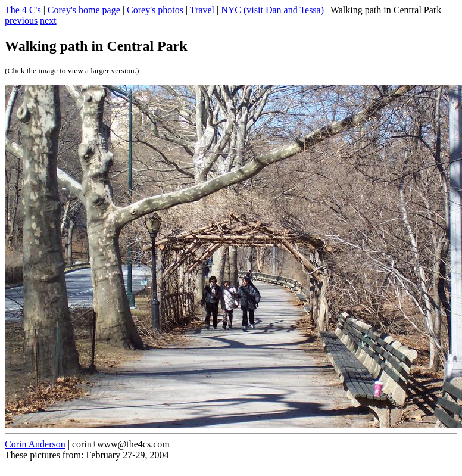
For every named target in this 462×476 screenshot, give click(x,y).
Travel (202, 10)
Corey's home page (84, 10)
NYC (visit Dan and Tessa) (272, 10)
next (48, 21)
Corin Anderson (35, 444)
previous (21, 21)
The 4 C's (23, 10)
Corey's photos (155, 10)
